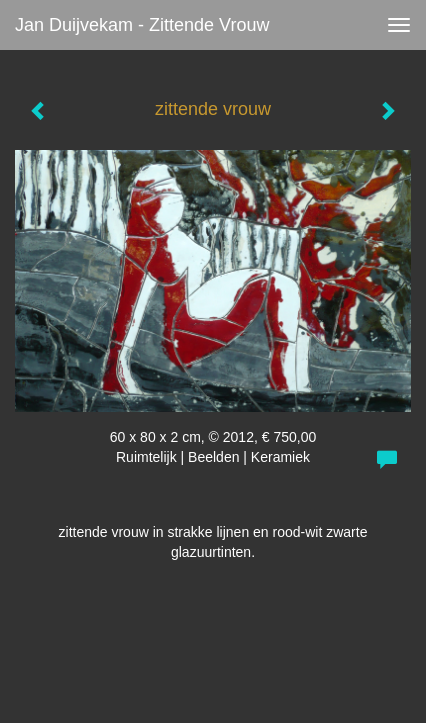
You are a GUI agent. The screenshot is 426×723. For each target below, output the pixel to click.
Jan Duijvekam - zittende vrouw (142, 25)
